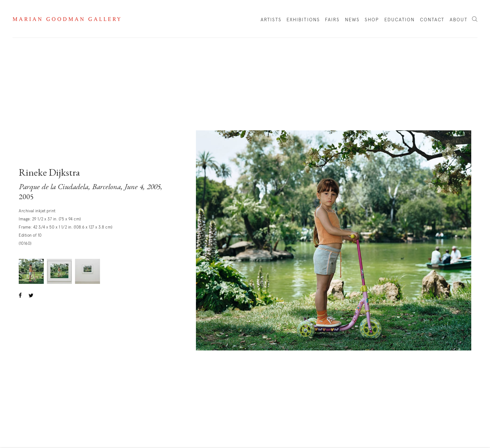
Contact (432, 20)
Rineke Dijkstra (49, 174)
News (352, 20)
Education (400, 20)
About (459, 20)
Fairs (332, 20)
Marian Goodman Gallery (67, 19)
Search (475, 19)
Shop (372, 21)
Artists (271, 20)
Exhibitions (303, 20)
